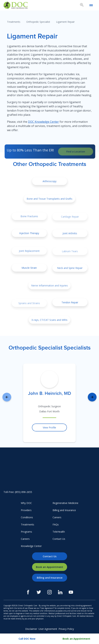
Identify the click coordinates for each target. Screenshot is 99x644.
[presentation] (7, 397)
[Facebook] (28, 592)
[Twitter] (39, 592)
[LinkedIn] (60, 592)
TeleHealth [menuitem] (59, 532)
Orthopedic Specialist (38, 22)
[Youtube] (71, 592)
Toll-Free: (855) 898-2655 (18, 492)
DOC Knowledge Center (43, 122)
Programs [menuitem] (26, 532)
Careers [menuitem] (25, 539)
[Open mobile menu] (91, 5)
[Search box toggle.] (82, 5)
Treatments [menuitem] (28, 524)
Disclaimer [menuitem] (31, 629)
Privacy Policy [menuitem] (66, 629)
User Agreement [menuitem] (48, 629)
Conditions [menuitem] (27, 517)
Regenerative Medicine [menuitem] (65, 503)
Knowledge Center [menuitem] (31, 546)
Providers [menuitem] (26, 510)
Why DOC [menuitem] (26, 503)
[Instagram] (49, 592)
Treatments (14, 22)
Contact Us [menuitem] (59, 539)
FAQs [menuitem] (56, 524)
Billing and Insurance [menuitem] (64, 510)
